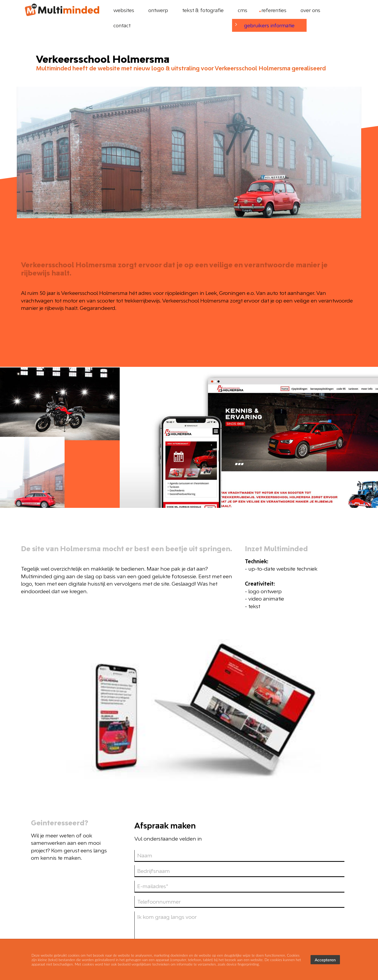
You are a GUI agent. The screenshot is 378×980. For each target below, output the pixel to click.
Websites (228, 894)
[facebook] (335, 893)
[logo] (62, 10)
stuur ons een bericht (321, 921)
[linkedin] (346, 893)
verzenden (326, 813)
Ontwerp (260, 894)
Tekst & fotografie (303, 894)
